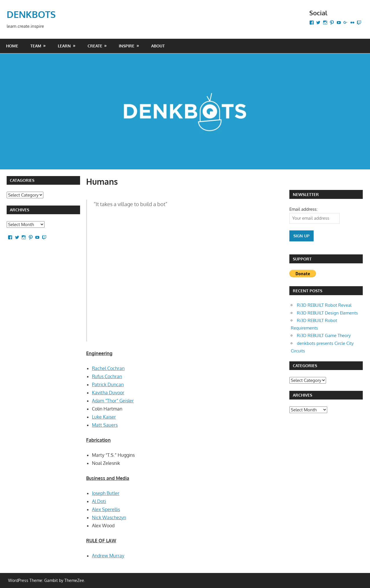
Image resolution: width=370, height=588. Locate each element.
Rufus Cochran (107, 376)
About (158, 46)
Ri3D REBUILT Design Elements (327, 313)
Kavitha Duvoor (108, 392)
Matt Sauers (105, 425)
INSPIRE (127, 46)
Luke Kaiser (104, 417)
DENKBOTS (31, 14)
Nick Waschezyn (109, 517)
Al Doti (99, 501)
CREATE (95, 46)
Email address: (304, 209)
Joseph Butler (106, 493)
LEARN (64, 46)
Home (12, 46)
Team (36, 46)
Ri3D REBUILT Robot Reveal (324, 305)
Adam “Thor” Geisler (113, 400)
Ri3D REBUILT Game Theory (324, 335)
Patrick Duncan (108, 384)
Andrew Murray (108, 555)
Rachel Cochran (108, 368)
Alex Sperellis (106, 509)
